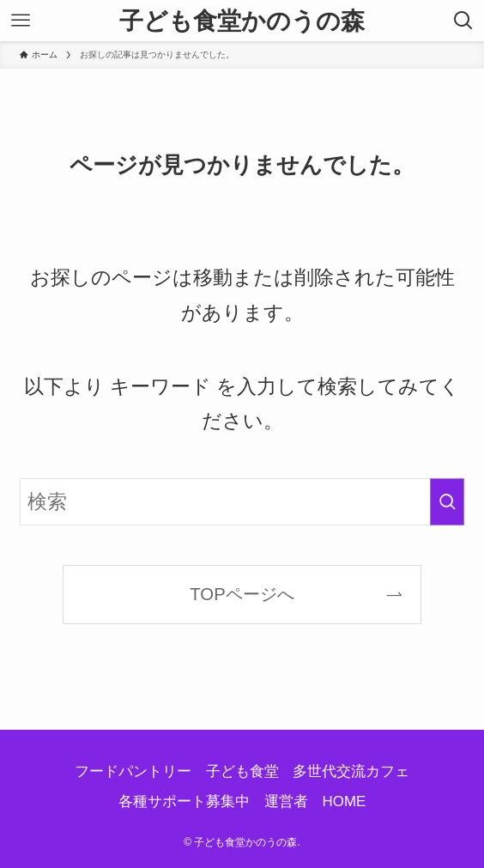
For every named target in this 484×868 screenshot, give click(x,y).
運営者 (286, 801)
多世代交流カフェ (351, 771)
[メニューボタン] (21, 21)
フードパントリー (133, 771)
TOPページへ (242, 594)
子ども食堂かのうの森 (242, 21)
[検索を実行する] (447, 502)
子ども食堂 (242, 771)
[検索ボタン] (463, 21)
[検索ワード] (242, 502)
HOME (345, 801)
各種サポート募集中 (184, 801)
